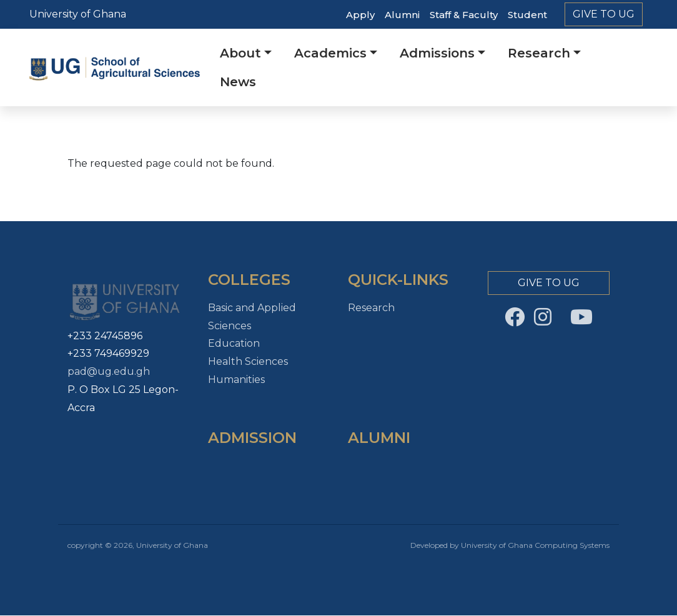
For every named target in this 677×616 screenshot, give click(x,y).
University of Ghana (78, 14)
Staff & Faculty (464, 15)
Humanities (236, 380)
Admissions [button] (437, 53)
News (238, 82)
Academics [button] (330, 53)
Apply (360, 15)
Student (527, 15)
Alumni (402, 15)
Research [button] (539, 53)
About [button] (240, 53)
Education (234, 343)
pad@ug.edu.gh (109, 371)
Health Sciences (248, 361)
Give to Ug (604, 14)
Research (371, 308)
